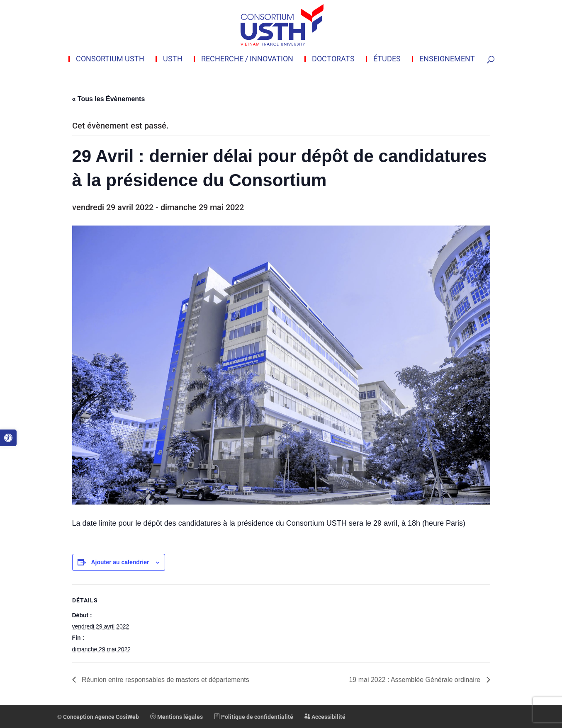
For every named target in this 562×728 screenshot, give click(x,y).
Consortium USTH (110, 59)
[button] (8, 438)
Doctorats (333, 59)
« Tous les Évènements (109, 99)
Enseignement (447, 59)
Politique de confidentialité (254, 717)
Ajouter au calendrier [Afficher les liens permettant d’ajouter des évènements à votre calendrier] (120, 562)
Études (387, 59)
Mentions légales (176, 717)
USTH (173, 59)
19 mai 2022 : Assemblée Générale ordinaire (415, 680)
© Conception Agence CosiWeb (98, 717)
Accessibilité (325, 717)
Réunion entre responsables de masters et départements (165, 680)
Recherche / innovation (247, 59)
